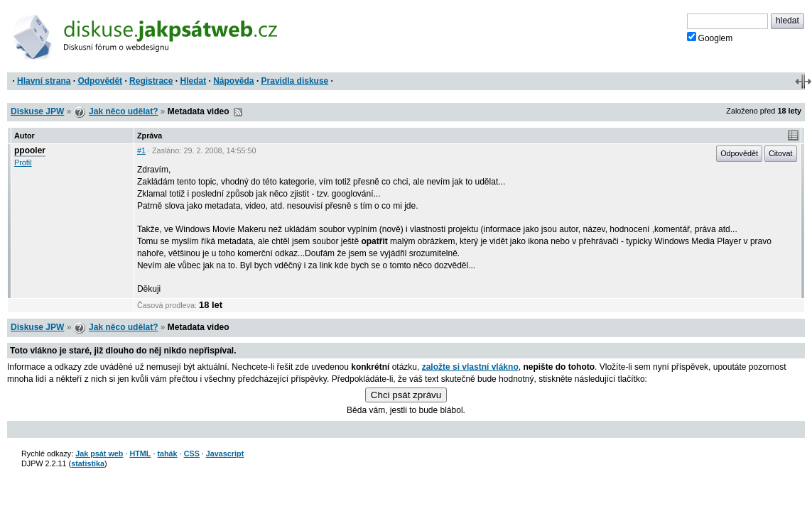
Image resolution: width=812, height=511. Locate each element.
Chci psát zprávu (406, 395)
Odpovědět (100, 81)
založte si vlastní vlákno (470, 367)
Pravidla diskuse (295, 81)
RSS (238, 112)
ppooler (30, 150)
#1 (141, 150)
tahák (167, 454)
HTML (140, 454)
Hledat (193, 81)
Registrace (151, 81)
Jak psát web (99, 454)
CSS (192, 454)
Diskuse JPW (37, 111)
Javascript (225, 454)
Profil (23, 163)
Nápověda (233, 81)
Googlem (710, 38)
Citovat (781, 153)
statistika (88, 463)
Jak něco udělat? (123, 111)
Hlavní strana (44, 81)
